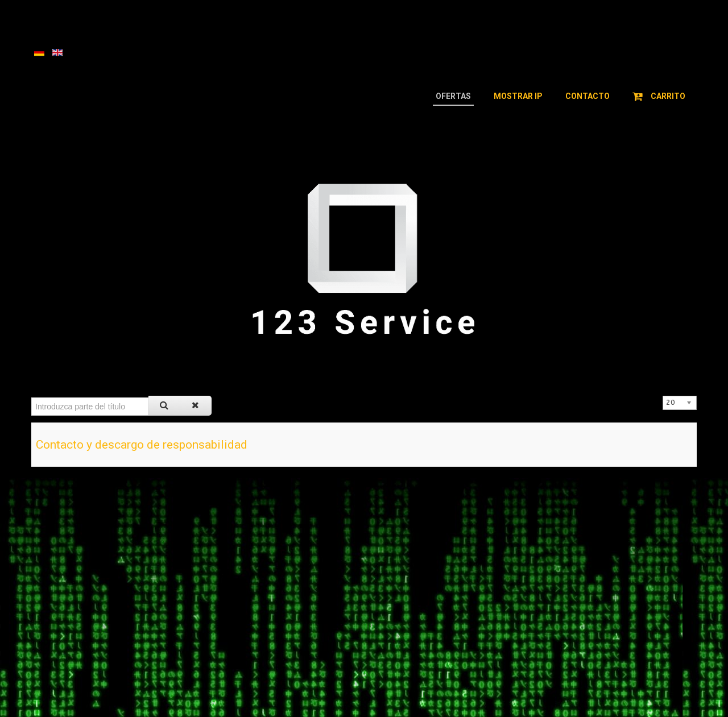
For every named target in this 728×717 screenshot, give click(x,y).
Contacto (588, 96)
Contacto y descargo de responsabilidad (142, 445)
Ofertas (453, 96)
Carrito (659, 96)
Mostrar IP (518, 96)
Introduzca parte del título (32, 396)
